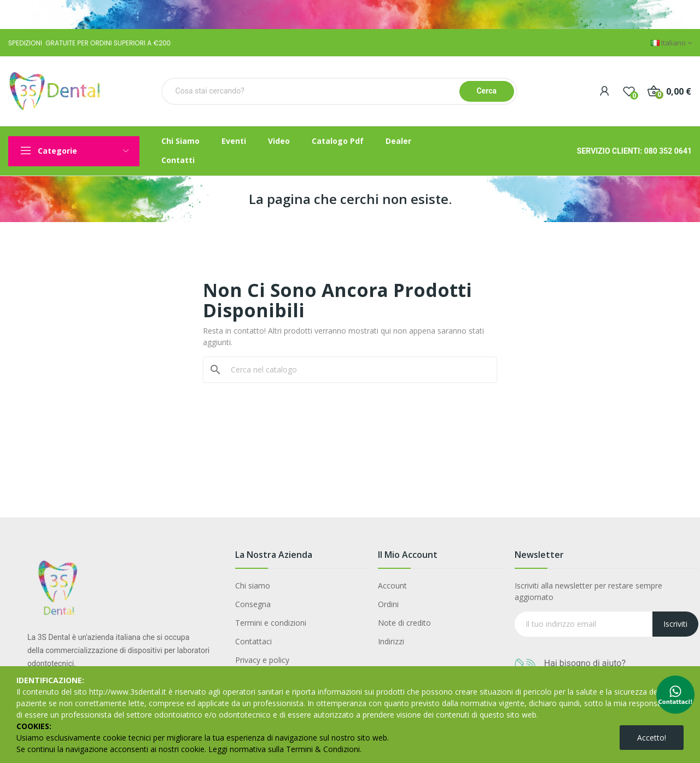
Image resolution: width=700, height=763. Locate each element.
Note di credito (404, 623)
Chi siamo (253, 586)
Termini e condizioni (271, 623)
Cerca (486, 91)
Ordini (388, 604)
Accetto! (652, 738)
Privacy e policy (262, 660)
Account (392, 586)
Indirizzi (391, 641)
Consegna (253, 604)
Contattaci (253, 641)
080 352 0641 (668, 151)
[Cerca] (357, 370)
